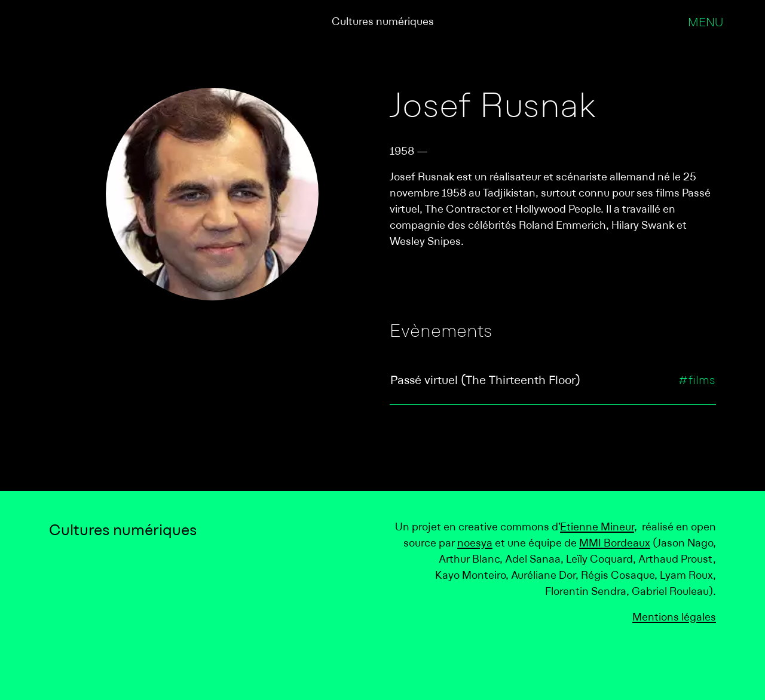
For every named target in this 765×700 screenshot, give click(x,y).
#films (697, 381)
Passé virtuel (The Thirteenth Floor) (485, 381)
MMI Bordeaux (615, 544)
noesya (475, 544)
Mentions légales (674, 618)
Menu (706, 23)
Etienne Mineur (597, 528)
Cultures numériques (383, 22)
